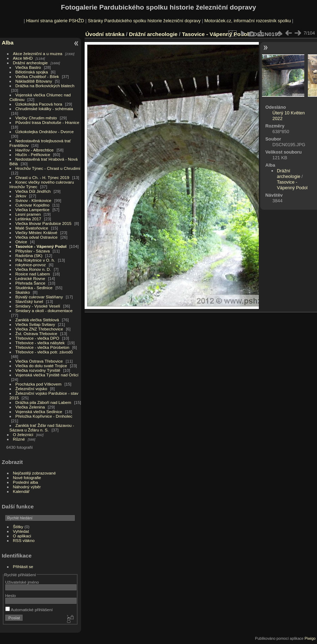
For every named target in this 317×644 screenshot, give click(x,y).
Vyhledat (21, 531)
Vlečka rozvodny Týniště (38, 370)
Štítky (18, 527)
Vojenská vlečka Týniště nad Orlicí (47, 375)
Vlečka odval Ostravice (37, 237)
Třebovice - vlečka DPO (37, 338)
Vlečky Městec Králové (36, 232)
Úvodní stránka (105, 34)
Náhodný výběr (27, 487)
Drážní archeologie (31, 63)
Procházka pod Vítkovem (39, 384)
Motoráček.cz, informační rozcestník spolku (247, 21)
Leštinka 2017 (28, 219)
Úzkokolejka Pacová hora (39, 104)
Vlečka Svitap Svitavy (35, 324)
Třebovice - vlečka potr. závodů (44, 352)
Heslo (11, 595)
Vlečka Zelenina (30, 407)
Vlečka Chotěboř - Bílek (37, 76)
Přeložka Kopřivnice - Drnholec (44, 416)
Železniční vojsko (32, 389)
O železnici (23, 434)
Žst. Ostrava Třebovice (36, 333)
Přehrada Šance (31, 283)
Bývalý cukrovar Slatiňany (39, 297)
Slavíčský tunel (29, 301)
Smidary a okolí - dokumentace (44, 311)
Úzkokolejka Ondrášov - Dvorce (45, 132)
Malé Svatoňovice (32, 228)
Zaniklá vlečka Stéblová (37, 320)
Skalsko (23, 292)
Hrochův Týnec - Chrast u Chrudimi (48, 168)
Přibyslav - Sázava (33, 251)
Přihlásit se (23, 567)
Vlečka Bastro (28, 67)
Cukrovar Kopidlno (33, 205)
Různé (19, 439)
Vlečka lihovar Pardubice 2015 (44, 223)
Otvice (21, 242)
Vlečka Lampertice (33, 210)
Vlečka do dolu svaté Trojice (41, 366)
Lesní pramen (28, 214)
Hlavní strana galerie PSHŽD (55, 21)
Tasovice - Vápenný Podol (41, 246)
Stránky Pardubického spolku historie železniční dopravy (144, 21)
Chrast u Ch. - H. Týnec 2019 (42, 177)
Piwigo (310, 638)
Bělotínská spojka (32, 72)
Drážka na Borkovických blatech (45, 86)
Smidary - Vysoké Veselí (38, 306)
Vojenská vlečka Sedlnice (39, 412)
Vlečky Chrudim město (36, 118)
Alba (8, 43)
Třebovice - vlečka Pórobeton (42, 347)
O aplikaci (22, 536)
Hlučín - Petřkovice (33, 154)
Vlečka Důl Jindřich (33, 191)
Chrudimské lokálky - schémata (44, 109)
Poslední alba (26, 482)
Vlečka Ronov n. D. (33, 269)
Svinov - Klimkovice (33, 200)
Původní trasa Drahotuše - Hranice (47, 122)
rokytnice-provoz (31, 265)
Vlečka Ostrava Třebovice (39, 361)
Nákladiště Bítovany (34, 81)
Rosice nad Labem (33, 274)
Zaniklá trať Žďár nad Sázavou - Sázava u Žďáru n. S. (42, 428)
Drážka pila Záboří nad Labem (43, 402)
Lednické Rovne (30, 278)
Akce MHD (23, 58)
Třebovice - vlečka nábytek (40, 343)
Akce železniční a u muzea (38, 53)
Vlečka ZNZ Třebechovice (39, 329)
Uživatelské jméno (22, 582)
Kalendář (21, 491)
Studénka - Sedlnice (34, 288)
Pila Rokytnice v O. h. (35, 260)
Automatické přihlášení (29, 610)
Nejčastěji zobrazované (35, 473)
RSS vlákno (24, 540)
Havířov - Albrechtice (35, 150)
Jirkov (21, 196)
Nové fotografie (27, 478)
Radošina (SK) (29, 255)
